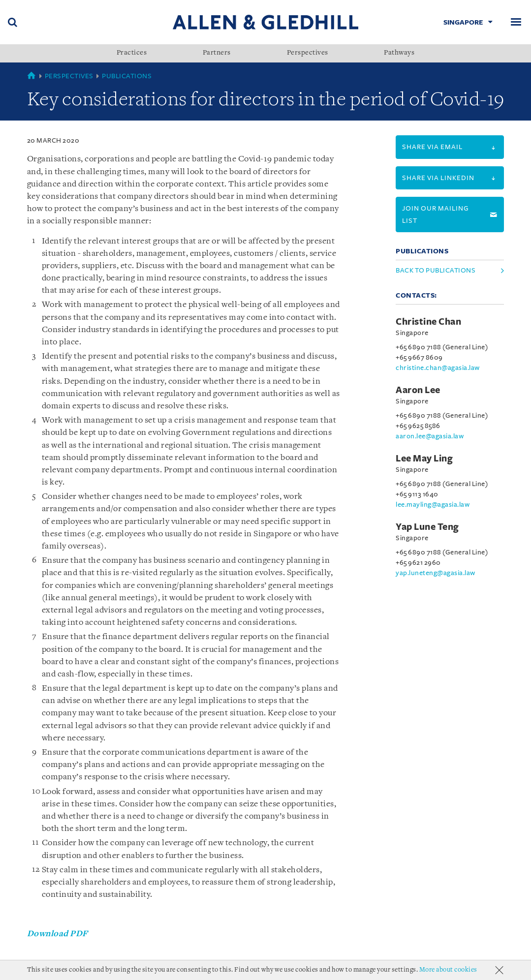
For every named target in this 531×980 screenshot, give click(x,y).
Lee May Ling (424, 459)
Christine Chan (428, 322)
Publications (127, 76)
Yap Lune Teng (427, 527)
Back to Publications (436, 270)
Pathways (399, 53)
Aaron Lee (418, 390)
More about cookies (448, 970)
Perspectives (308, 53)
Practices (132, 53)
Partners (217, 53)
